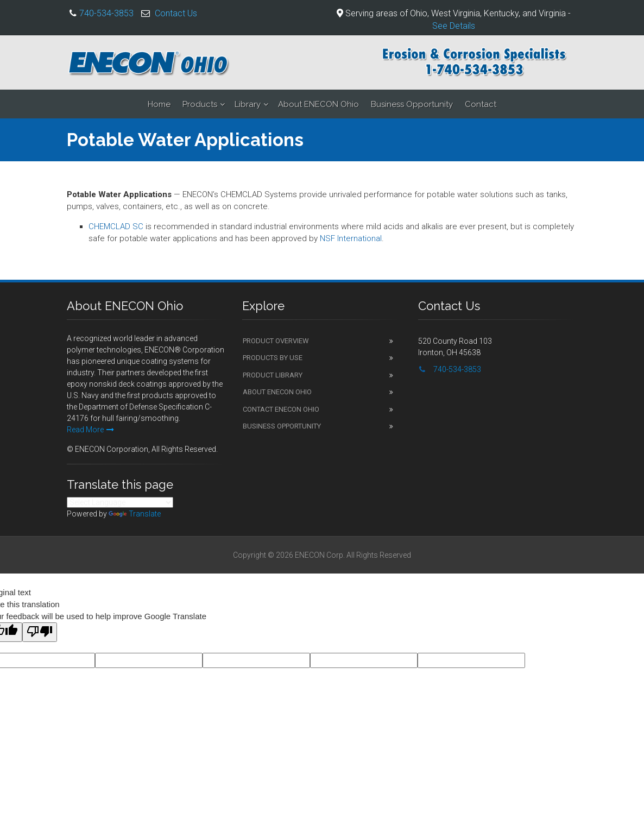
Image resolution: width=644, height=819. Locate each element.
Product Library (273, 375)
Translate (135, 514)
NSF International (351, 238)
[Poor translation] (40, 632)
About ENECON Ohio (318, 104)
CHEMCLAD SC (116, 226)
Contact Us (176, 13)
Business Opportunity (412, 104)
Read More (90, 430)
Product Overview (276, 341)
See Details (454, 26)
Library (248, 104)
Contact (481, 104)
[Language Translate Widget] (120, 502)
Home (159, 104)
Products (200, 104)
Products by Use (273, 358)
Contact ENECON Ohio (281, 409)
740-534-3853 (106, 13)
